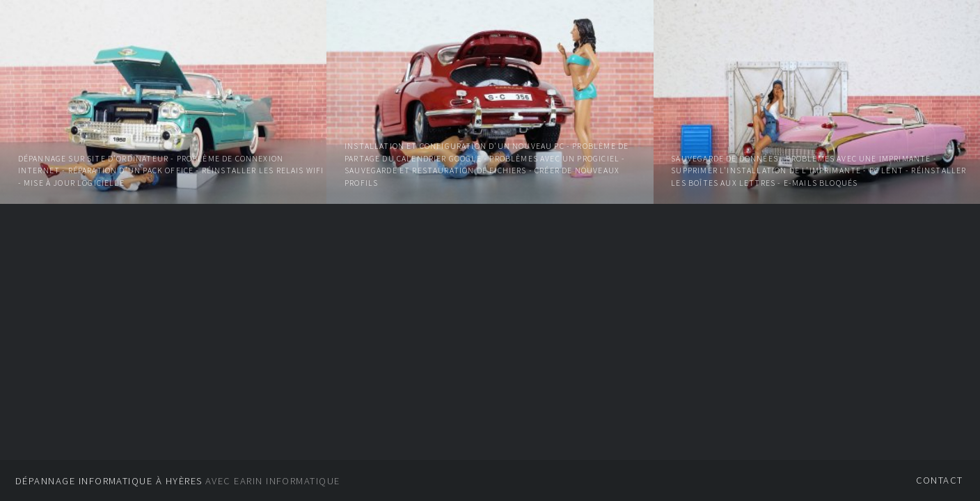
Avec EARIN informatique (178, 481)
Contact (940, 480)
